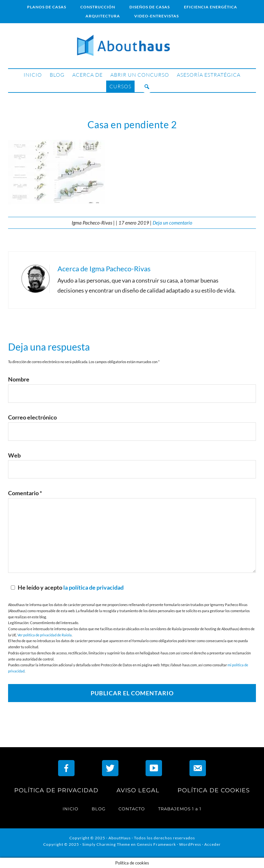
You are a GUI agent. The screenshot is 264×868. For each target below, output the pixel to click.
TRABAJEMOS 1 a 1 (180, 809)
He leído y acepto (66, 587)
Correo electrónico (32, 417)
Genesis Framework (156, 844)
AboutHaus (132, 46)
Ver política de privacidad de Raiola (45, 635)
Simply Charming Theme (106, 844)
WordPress (190, 844)
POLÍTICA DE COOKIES (214, 790)
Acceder (213, 844)
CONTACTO (132, 809)
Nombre (19, 379)
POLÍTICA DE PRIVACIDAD (56, 790)
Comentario (25, 493)
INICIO (71, 809)
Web (14, 455)
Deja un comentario (173, 223)
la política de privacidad (93, 587)
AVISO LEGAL (138, 790)
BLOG (99, 809)
